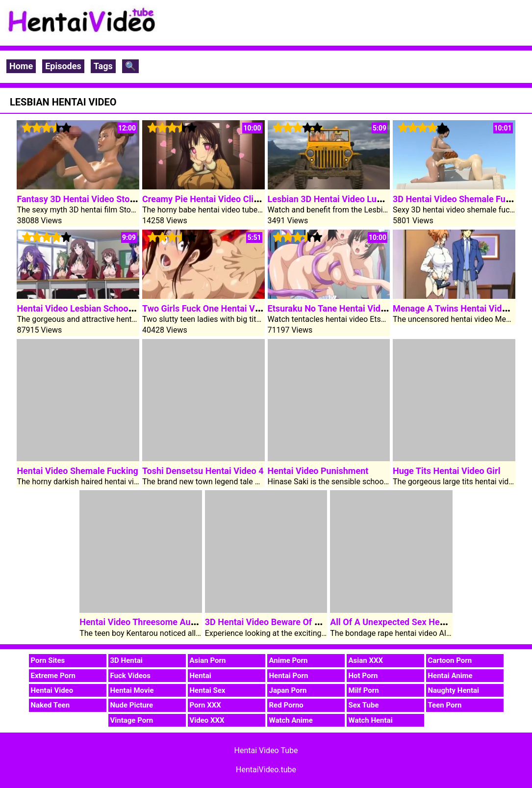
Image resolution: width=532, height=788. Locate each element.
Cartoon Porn (450, 660)
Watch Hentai (371, 720)
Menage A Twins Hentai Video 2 (456, 308)
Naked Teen (51, 705)
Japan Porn (288, 690)
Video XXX (207, 720)
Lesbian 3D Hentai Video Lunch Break (342, 199)
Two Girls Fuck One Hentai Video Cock (218, 308)
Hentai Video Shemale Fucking (77, 471)
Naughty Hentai (454, 690)
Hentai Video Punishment (318, 471)
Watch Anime (291, 720)
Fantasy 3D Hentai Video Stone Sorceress (99, 199)
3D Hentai (127, 660)
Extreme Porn (53, 676)
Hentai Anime (450, 676)
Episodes (63, 66)
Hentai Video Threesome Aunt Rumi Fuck (161, 622)
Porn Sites (48, 660)
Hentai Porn (289, 676)
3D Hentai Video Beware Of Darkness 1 (282, 622)
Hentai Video (52, 690)
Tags (103, 66)
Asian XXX (366, 660)
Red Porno (286, 705)
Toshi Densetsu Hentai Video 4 (203, 471)
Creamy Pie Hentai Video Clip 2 (204, 199)
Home (21, 66)
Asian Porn (208, 660)
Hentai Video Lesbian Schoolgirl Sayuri (94, 308)
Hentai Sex (208, 690)
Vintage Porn (132, 720)
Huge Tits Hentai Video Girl (446, 471)
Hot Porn (363, 676)
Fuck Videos (131, 676)
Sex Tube (364, 705)
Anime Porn (289, 660)
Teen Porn (445, 705)
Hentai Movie (132, 690)
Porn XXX (205, 705)
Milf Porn (364, 690)
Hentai (201, 676)
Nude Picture (132, 705)
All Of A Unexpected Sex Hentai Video (405, 622)
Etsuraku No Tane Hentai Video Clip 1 (342, 308)
